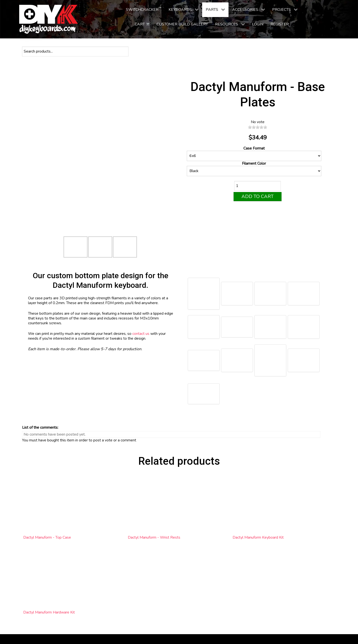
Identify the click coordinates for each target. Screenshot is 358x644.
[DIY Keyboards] (49, 19)
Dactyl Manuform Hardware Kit (49, 612)
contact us (141, 334)
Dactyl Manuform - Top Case (47, 537)
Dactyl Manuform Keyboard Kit (258, 537)
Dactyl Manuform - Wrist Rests (154, 537)
